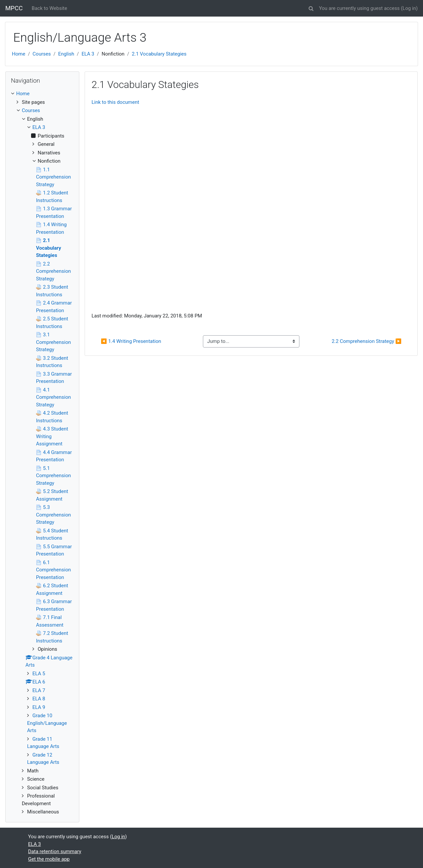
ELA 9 (39, 707)
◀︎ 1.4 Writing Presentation (131, 341)
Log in (409, 8)
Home (19, 54)
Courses (42, 54)
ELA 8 (39, 699)
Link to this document (115, 102)
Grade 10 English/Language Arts (47, 723)
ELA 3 (88, 54)
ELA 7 (39, 690)
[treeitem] (42, 94)
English (66, 54)
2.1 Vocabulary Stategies (159, 54)
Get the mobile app (49, 859)
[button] (311, 7)
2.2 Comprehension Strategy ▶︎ (367, 341)
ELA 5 (39, 674)
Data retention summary (55, 851)
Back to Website (49, 8)
